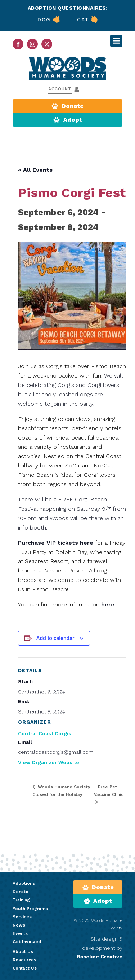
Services (22, 917)
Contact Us (25, 968)
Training (21, 900)
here (108, 604)
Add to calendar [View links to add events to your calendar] (55, 638)
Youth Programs (30, 909)
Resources (24, 960)
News (19, 925)
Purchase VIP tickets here (56, 543)
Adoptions (24, 883)
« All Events (35, 170)
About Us (23, 951)
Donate (21, 892)
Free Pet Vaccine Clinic (109, 791)
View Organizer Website (49, 762)
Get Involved (27, 942)
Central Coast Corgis (45, 733)
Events (20, 933)
